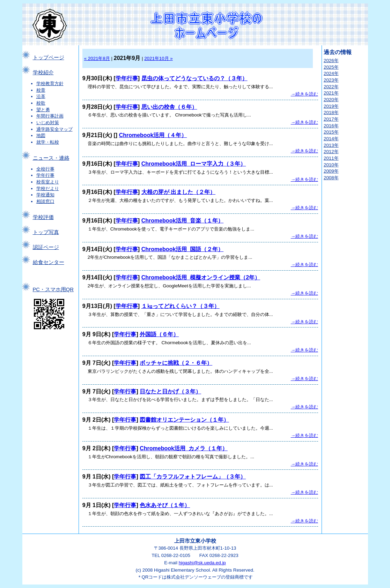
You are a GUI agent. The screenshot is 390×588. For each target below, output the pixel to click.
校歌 (41, 103)
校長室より (48, 182)
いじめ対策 (48, 123)
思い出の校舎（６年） (169, 107)
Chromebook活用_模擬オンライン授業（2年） (201, 277)
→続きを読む (304, 94)
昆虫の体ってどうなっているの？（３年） (194, 78)
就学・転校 (48, 142)
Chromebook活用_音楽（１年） (183, 221)
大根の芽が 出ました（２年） (178, 192)
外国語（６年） (159, 334)
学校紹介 (43, 73)
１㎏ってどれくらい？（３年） (181, 306)
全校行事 (45, 169)
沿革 (41, 96)
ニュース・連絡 (51, 158)
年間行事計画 (50, 116)
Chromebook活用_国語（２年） (183, 249)
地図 (41, 135)
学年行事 (45, 175)
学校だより (48, 189)
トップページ (49, 58)
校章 (41, 90)
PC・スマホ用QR (53, 289)
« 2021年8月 (97, 58)
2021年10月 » (159, 58)
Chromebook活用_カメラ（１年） (184, 448)
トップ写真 (46, 232)
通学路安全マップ (54, 129)
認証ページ (46, 247)
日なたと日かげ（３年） (170, 391)
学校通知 (45, 195)
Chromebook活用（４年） (153, 135)
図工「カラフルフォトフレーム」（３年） (193, 477)
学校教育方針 (50, 84)
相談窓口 (45, 201)
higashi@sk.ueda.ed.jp (202, 563)
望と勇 (43, 110)
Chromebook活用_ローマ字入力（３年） (194, 164)
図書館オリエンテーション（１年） (184, 420)
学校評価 (43, 217)
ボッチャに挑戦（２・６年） (176, 363)
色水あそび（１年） (165, 505)
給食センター (49, 262)
